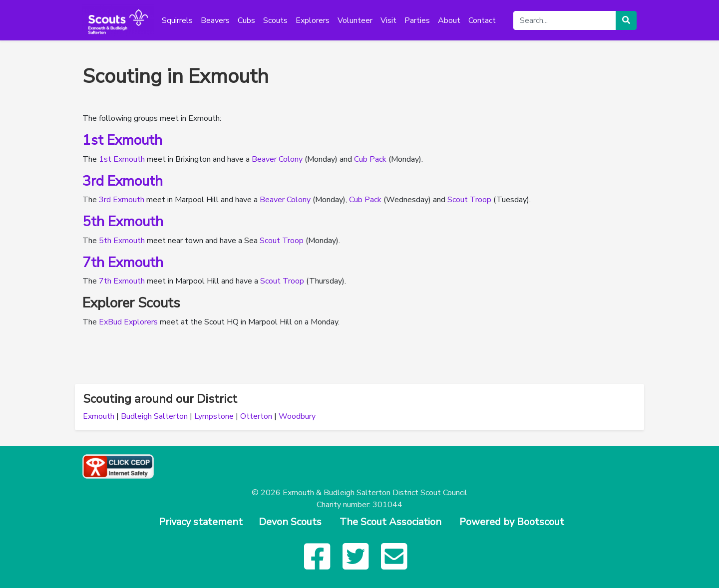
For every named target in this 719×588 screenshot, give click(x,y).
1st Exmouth (122, 140)
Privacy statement (201, 522)
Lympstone (214, 416)
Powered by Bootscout (512, 522)
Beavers (215, 20)
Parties (417, 20)
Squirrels (177, 20)
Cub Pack (370, 159)
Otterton (256, 416)
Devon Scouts (290, 522)
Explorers (313, 20)
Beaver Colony (277, 159)
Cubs (246, 20)
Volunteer (355, 20)
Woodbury (297, 416)
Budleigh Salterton (154, 416)
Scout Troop (469, 200)
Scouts (275, 20)
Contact (482, 20)
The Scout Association (390, 522)
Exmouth (99, 416)
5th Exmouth (123, 222)
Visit (388, 20)
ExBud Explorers (128, 322)
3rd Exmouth (123, 181)
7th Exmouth (123, 263)
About (449, 20)
